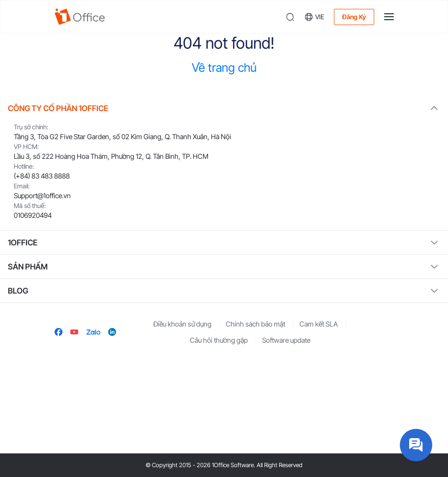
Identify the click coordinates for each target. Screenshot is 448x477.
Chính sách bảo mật (255, 324)
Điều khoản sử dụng (182, 324)
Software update (286, 340)
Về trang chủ (224, 68)
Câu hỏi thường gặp (219, 340)
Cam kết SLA (319, 324)
